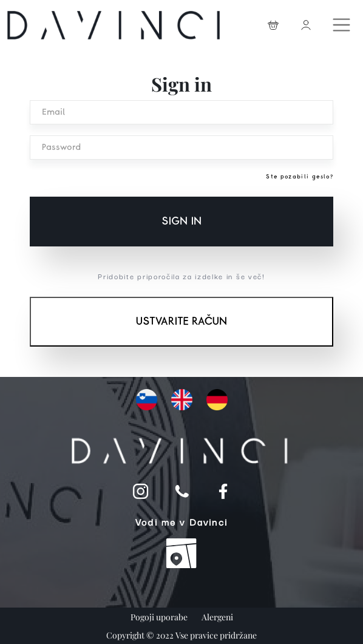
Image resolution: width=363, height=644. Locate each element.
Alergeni (217, 617)
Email (53, 112)
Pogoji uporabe (160, 617)
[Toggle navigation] (343, 22)
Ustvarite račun (181, 322)
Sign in (181, 222)
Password (61, 147)
